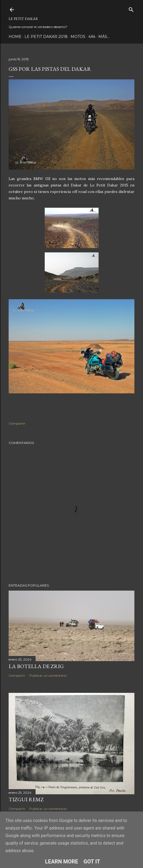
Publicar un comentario (48, 675)
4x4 (92, 37)
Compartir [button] (17, 423)
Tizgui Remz (26, 799)
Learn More (62, 862)
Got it (92, 862)
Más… (104, 37)
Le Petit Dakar (23, 19)
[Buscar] (131, 8)
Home (15, 37)
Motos (78, 37)
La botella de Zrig (36, 666)
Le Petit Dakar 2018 (46, 37)
